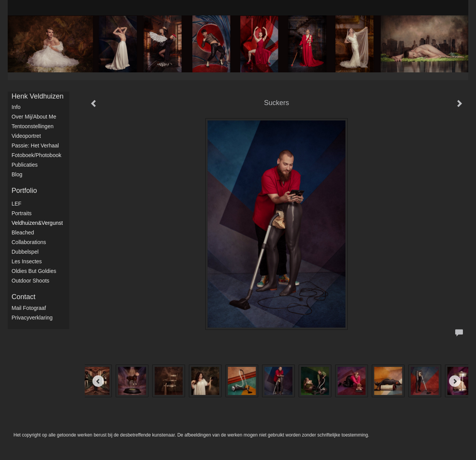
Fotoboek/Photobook (36, 155)
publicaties (25, 165)
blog (17, 174)
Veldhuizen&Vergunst (37, 223)
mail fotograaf (29, 308)
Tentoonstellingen (33, 126)
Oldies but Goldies (34, 271)
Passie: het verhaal (35, 146)
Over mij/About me (34, 117)
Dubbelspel (25, 252)
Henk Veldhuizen (38, 96)
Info (16, 107)
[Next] (455, 381)
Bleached (23, 233)
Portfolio (24, 191)
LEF (17, 204)
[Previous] (98, 381)
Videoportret (26, 136)
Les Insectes (27, 261)
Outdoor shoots (30, 281)
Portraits (22, 213)
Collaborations (29, 242)
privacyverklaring (32, 318)
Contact (23, 297)
